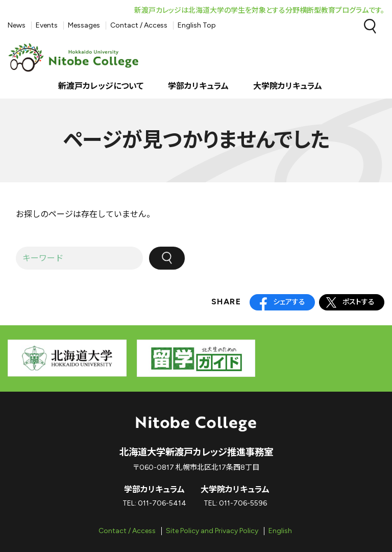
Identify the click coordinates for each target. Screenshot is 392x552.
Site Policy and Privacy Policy (212, 531)
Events (47, 25)
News (17, 25)
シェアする (289, 302)
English (280, 531)
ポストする (359, 302)
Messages (84, 25)
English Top (197, 25)
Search (370, 27)
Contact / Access (139, 25)
